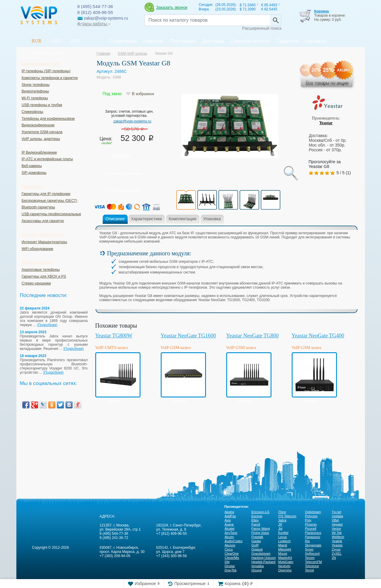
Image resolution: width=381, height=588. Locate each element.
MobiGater (286, 562)
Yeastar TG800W (114, 336)
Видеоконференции (38, 125)
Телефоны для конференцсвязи (48, 119)
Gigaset (257, 549)
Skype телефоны (36, 85)
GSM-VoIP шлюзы (36, 146)
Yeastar (326, 123)
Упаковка (212, 219)
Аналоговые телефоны (41, 270)
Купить (121, 156)
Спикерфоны (32, 112)
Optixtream (313, 512)
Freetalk (257, 537)
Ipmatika (258, 566)
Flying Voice (260, 533)
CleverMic (232, 558)
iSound (257, 570)
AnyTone (231, 533)
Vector (337, 529)
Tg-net (337, 512)
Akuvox (230, 545)
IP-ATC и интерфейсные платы (47, 159)
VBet (335, 520)
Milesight (285, 549)
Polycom (311, 516)
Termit (310, 570)
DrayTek (231, 570)
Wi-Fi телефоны (35, 98)
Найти (276, 20)
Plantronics (313, 533)
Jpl (280, 529)
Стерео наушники (36, 283)
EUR (76, 41)
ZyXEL (337, 554)
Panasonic (313, 537)
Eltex (255, 520)
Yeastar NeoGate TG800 (253, 336)
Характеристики (146, 219)
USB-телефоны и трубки (42, 105)
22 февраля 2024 (35, 308)
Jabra (282, 520)
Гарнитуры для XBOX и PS (44, 276)
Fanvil (256, 524)
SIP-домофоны (34, 173)
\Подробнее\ (47, 325)
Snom (309, 549)
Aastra (229, 512)
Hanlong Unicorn (264, 558)
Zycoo (336, 549)
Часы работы (94, 24)
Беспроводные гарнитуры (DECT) (50, 201)
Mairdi (283, 545)
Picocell (311, 529)
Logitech (285, 541)
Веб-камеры (32, 166)
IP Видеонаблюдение (39, 152)
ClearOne (232, 554)
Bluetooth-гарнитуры (38, 207)
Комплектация (183, 219)
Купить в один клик (124, 174)
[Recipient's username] (207, 20)
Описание (115, 219)
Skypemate (313, 545)
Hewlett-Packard (264, 562)
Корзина (321, 11)
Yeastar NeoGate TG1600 (188, 336)
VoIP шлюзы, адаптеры (41, 139)
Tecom (310, 558)
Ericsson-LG (261, 512)
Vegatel (337, 524)
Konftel (283, 533)
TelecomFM (314, 562)
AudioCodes (234, 541)
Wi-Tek (337, 533)
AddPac (231, 516)
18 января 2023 (33, 356)
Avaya (229, 524)
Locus (283, 537)
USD (56, 41)
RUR (36, 41)
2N (334, 558)
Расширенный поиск (262, 28)
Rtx (308, 541)
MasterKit (285, 558)
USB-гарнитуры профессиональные (51, 214)
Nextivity (285, 566)
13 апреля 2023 (33, 332)
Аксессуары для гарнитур (43, 221)
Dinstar (230, 566)
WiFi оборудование (38, 249)
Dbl (227, 562)
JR (280, 524)
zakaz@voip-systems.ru (132, 121)
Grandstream (261, 554)
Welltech (338, 537)
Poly (308, 520)
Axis (228, 520)
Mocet (283, 554)
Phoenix (311, 524)
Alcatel (230, 529)
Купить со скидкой (123, 190)
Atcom (229, 537)
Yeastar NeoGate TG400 (318, 336)
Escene (257, 516)
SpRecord (312, 554)
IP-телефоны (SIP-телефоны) (46, 71)
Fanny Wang (261, 529)
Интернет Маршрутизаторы (44, 242)
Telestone (312, 566)
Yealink (337, 541)
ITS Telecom (287, 516)
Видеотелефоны (35, 91)
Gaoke (256, 541)
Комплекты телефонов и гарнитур (50, 78)
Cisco (229, 549)
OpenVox (285, 570)
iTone (282, 512)
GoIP (255, 545)
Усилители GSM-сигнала (42, 132)
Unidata (338, 516)
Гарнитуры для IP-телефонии (46, 194)
